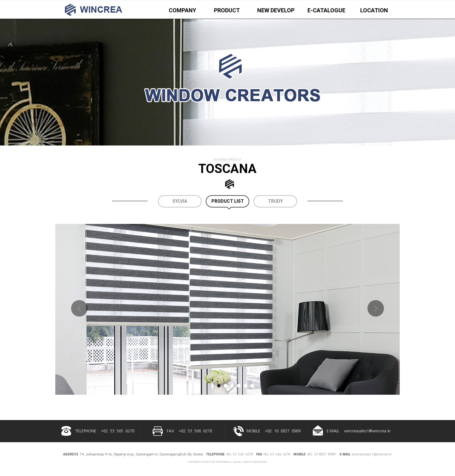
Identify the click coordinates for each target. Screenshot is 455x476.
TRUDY (275, 201)
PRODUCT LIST (228, 201)
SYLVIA (180, 201)
